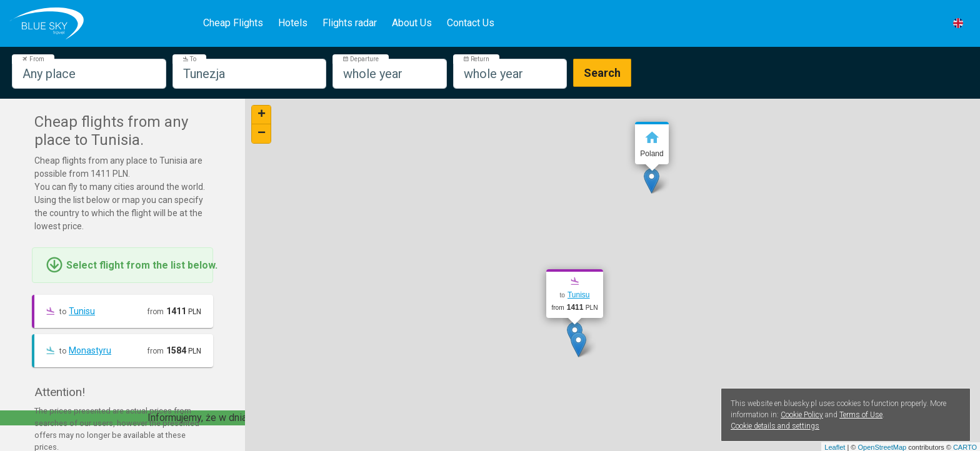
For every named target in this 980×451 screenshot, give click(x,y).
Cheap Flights (233, 23)
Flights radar (350, 23)
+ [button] (262, 115)
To (189, 59)
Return (476, 59)
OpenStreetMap (882, 447)
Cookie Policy (802, 415)
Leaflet (835, 447)
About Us (412, 23)
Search (602, 73)
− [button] (262, 134)
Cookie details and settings (775, 426)
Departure (361, 59)
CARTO (965, 447)
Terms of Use (861, 415)
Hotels (293, 23)
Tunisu (82, 311)
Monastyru (90, 350)
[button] (958, 23)
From (33, 59)
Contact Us (471, 23)
